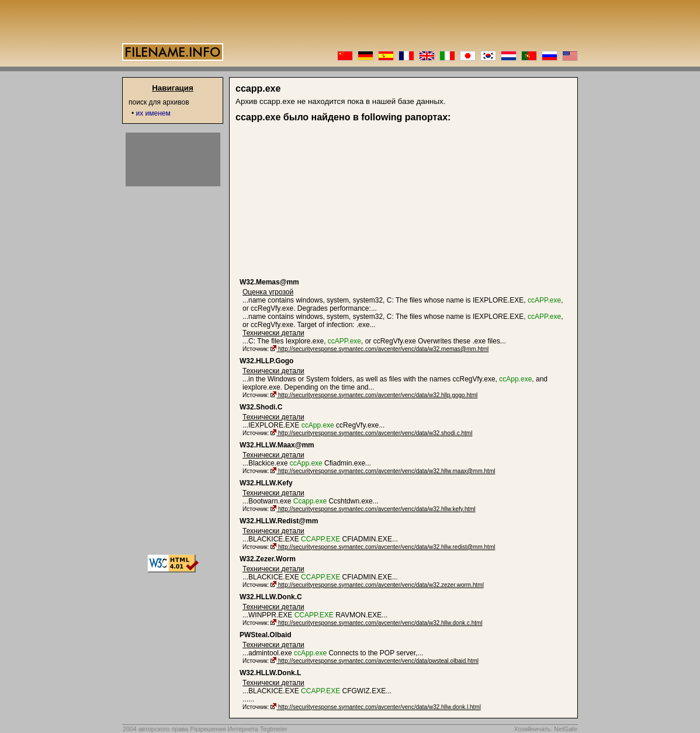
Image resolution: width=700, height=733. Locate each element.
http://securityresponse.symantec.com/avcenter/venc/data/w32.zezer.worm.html (381, 585)
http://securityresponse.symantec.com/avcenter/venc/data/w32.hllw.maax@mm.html (387, 471)
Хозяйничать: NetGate (545, 729)
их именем (153, 113)
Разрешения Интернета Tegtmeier (238, 729)
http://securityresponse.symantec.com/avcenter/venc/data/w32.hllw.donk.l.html (380, 707)
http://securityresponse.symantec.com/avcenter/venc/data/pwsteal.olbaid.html (378, 661)
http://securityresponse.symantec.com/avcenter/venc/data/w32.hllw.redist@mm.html (387, 547)
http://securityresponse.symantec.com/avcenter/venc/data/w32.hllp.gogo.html (378, 395)
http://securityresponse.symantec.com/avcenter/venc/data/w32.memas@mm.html (383, 349)
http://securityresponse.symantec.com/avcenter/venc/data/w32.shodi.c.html (375, 433)
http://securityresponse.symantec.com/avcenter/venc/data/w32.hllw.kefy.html (377, 509)
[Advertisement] (330, 200)
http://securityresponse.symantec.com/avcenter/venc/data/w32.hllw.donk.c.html (380, 623)
